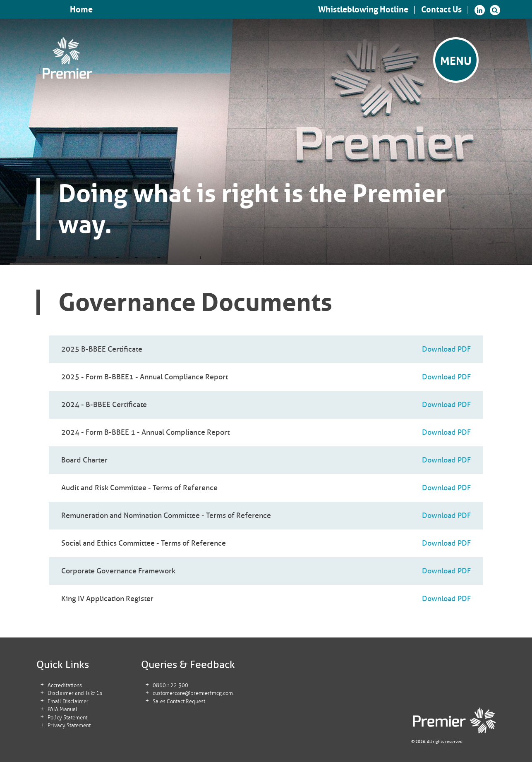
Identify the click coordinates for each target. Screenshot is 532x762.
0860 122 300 (170, 686)
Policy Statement (67, 718)
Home (81, 10)
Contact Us (441, 10)
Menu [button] (456, 61)
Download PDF (446, 349)
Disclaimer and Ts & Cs (74, 694)
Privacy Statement (69, 726)
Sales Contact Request (178, 702)
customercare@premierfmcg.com (192, 694)
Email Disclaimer (68, 702)
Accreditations (64, 686)
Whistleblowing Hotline (363, 10)
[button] (495, 10)
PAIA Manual (62, 710)
